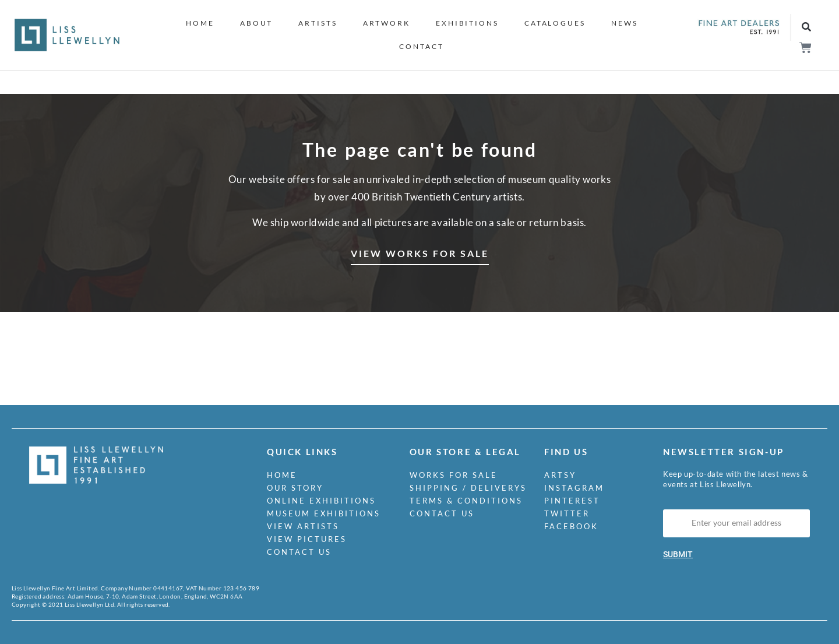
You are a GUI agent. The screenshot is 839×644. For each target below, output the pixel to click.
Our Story (295, 488)
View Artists (303, 526)
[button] (807, 28)
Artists (318, 23)
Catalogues (555, 23)
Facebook (571, 526)
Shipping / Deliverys (468, 488)
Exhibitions (467, 23)
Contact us (299, 552)
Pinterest (572, 501)
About (257, 23)
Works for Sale (454, 475)
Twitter (567, 513)
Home (200, 23)
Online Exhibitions (321, 501)
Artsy (560, 475)
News (625, 23)
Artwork (387, 23)
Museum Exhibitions (324, 513)
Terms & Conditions (466, 501)
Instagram (574, 488)
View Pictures (307, 539)
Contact (421, 46)
